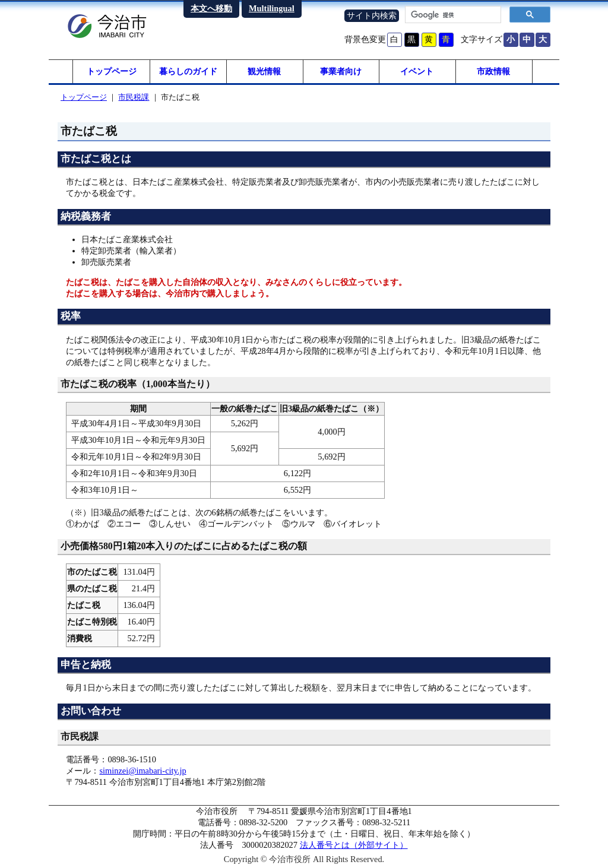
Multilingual (272, 8)
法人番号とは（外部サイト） (354, 845)
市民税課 (134, 97)
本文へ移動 (211, 8)
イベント (417, 71)
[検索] (452, 15)
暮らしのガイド (188, 71)
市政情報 (493, 71)
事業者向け (341, 71)
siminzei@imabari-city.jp (142, 771)
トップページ (112, 71)
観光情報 (264, 71)
